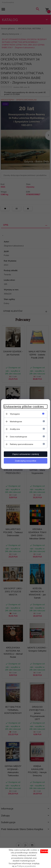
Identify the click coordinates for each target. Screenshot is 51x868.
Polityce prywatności (26, 866)
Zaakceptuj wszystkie (26, 461)
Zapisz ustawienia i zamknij (26, 454)
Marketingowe (16, 421)
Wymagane (15, 414)
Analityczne (15, 429)
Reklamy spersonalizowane (22, 444)
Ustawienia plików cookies (24, 407)
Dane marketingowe (18, 437)
